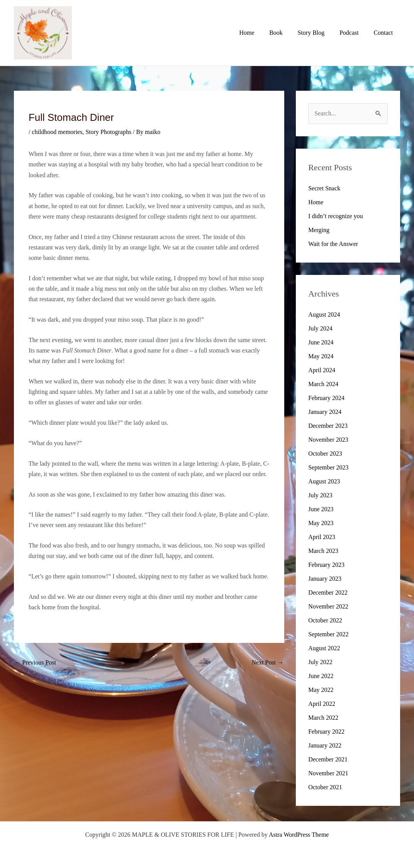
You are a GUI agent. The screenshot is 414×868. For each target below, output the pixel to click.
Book (285, 33)
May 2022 (321, 690)
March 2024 (323, 384)
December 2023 (328, 426)
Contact (385, 33)
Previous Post (36, 662)
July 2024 (320, 328)
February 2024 (326, 398)
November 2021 (328, 773)
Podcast (353, 33)
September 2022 (328, 634)
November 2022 (328, 606)
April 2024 (322, 370)
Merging (319, 230)
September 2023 (328, 467)
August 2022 (324, 648)
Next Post (268, 662)
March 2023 (323, 551)
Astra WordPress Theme (299, 835)
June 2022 (321, 676)
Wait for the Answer (333, 244)
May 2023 (321, 523)
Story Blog (317, 33)
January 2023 (325, 579)
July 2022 (320, 662)
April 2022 (322, 704)
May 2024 (321, 356)
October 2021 (325, 787)
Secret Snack (324, 188)
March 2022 (323, 718)
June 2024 (321, 342)
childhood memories (57, 132)
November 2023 (328, 440)
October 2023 (325, 453)
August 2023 (324, 481)
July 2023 (320, 495)
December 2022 (328, 593)
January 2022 (325, 745)
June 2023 (321, 509)
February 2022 (326, 732)
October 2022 (325, 620)
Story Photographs (108, 132)
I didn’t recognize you (335, 216)
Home (258, 33)
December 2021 (328, 759)
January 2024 (325, 412)
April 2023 (322, 537)
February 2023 (326, 565)
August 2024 (324, 314)
